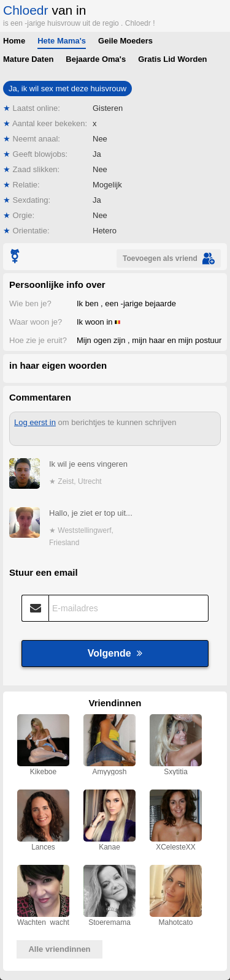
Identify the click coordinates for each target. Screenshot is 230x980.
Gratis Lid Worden (172, 59)
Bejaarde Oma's (96, 59)
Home (14, 41)
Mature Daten (28, 59)
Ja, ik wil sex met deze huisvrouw (67, 89)
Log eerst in (35, 422)
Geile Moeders (125, 41)
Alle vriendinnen (59, 949)
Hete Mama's (62, 41)
